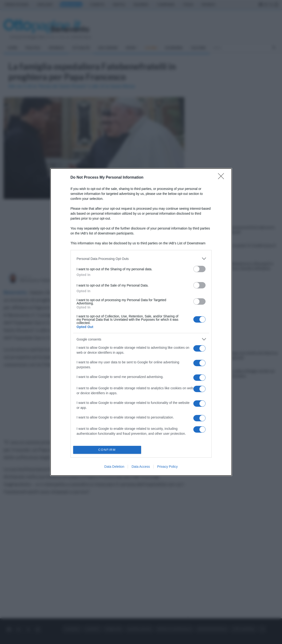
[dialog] (141, 322)
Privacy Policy (167, 467)
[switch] (199, 269)
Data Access (141, 467)
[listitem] (141, 259)
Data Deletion (114, 467)
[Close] (222, 178)
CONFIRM (107, 450)
